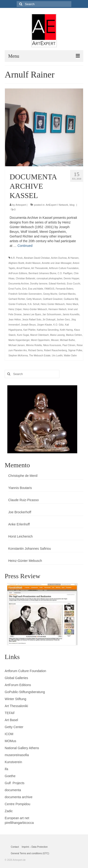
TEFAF (10, 713)
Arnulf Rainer (23, 268)
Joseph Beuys (28, 325)
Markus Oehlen (74, 335)
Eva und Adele (36, 289)
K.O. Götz (58, 325)
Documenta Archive (19, 284)
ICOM (9, 734)
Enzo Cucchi (73, 284)
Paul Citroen (69, 345)
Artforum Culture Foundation (64, 268)
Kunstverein (13, 762)
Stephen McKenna (18, 356)
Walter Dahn (70, 356)
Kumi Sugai (23, 335)
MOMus (10, 741)
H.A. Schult (34, 304)
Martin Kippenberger (19, 340)
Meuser (55, 340)
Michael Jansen (17, 345)
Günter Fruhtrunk (17, 304)
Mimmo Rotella (34, 345)
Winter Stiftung (15, 699)
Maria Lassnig (57, 335)
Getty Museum (34, 299)
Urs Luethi (57, 356)
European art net (17, 818)
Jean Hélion (15, 320)
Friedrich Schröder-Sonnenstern (25, 294)
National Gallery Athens (22, 748)
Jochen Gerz (63, 320)
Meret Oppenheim (40, 340)
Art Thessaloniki (40, 268)
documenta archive (19, 797)
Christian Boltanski (25, 278)
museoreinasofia (17, 755)
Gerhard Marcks (67, 294)
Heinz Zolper (15, 309)
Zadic (9, 811)
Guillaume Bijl (71, 299)
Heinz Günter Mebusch (53, 304)
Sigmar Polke (75, 350)
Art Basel (11, 720)
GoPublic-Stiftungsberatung (25, 692)
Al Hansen (73, 258)
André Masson (33, 263)
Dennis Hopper (71, 278)
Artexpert (21, 205)
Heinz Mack (72, 304)
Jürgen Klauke (45, 325)
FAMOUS (49, 289)
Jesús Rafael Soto (32, 320)
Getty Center (14, 727)
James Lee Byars (32, 314)
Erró (25, 289)
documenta (13, 790)
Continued (25, 246)
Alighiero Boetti (16, 263)
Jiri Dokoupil (49, 320)
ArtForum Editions (18, 273)
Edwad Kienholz (57, 284)
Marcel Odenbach (40, 335)
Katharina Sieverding (48, 330)
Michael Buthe (67, 340)
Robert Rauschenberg (55, 350)
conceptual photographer (50, 278)
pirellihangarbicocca (19, 823)
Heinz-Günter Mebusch (35, 309)
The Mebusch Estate (40, 356)
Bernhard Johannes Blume (42, 273)
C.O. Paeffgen (65, 273)
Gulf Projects (15, 783)
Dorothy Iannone (39, 284)
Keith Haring (66, 330)
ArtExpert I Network (57, 205)
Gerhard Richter (17, 299)
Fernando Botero (64, 289)
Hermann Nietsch (57, 309)
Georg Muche (50, 294)
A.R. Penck (17, 258)
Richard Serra (35, 350)
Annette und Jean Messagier (57, 263)
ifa (6, 769)
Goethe (10, 776)
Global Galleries (16, 678)
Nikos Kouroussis (52, 345)
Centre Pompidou (17, 804)
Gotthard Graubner (53, 299)
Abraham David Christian (37, 258)
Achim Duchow (59, 258)
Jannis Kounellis (71, 314)
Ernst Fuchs (15, 289)
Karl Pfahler (29, 330)
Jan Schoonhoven (52, 314)
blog (72, 205)
